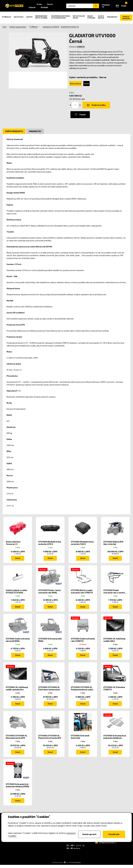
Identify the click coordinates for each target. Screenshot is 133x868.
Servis (58, 5)
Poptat (81, 116)
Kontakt (52, 8)
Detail (18, 560)
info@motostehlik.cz (108, 846)
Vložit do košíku (97, 107)
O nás (47, 5)
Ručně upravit (89, 834)
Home (38, 5)
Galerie (40, 8)
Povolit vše (114, 834)
